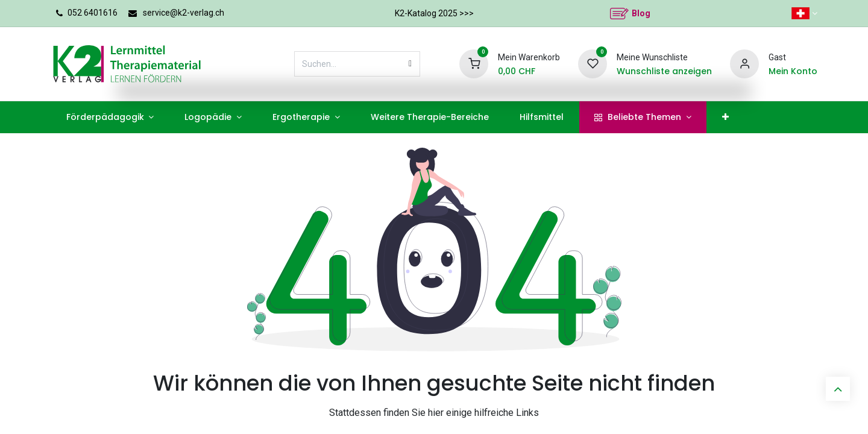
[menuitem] (110, 117)
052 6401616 (93, 13)
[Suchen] (410, 64)
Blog (641, 13)
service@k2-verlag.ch (184, 13)
